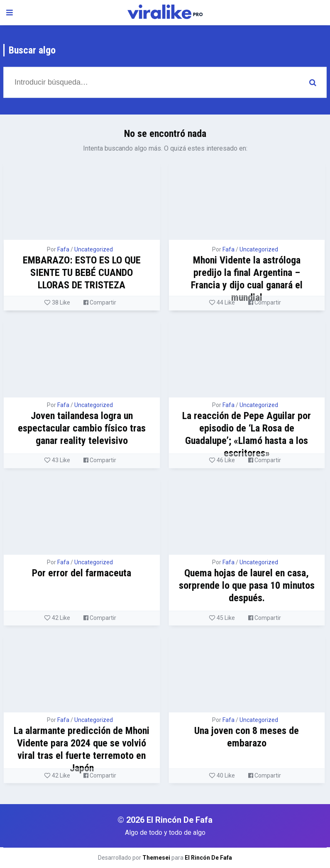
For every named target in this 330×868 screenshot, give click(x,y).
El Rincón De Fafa (208, 858)
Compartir (100, 302)
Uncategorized (94, 249)
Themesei (156, 858)
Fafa (63, 249)
